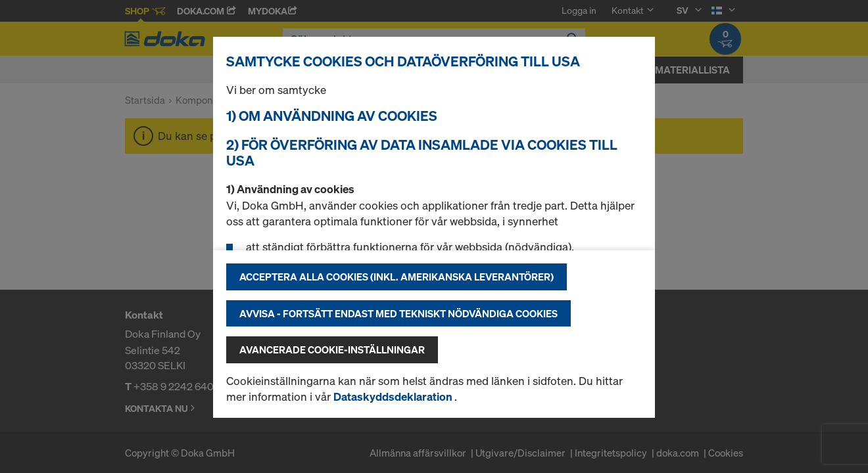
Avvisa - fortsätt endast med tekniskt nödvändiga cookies (398, 313)
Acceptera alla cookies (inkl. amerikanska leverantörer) (397, 277)
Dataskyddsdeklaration (394, 396)
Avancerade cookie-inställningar (332, 349)
